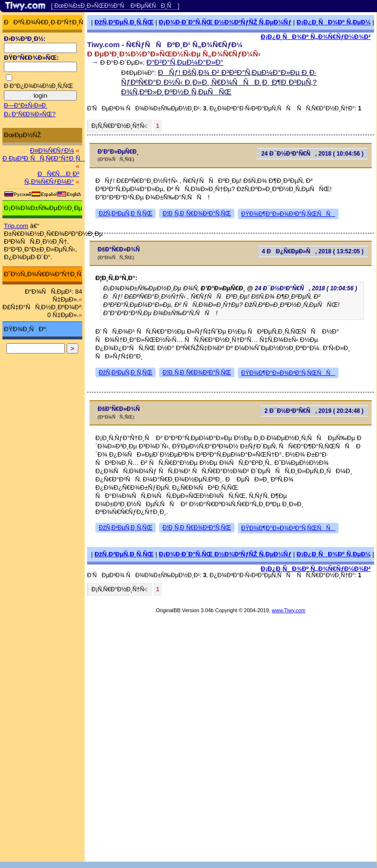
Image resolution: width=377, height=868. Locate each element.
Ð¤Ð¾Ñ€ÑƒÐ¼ (52, 151)
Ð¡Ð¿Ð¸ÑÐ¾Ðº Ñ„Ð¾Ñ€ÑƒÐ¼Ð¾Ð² (316, 37)
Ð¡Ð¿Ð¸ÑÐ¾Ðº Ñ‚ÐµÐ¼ (334, 22)
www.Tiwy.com (289, 610)
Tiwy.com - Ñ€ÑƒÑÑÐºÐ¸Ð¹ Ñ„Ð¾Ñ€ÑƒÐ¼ (165, 44)
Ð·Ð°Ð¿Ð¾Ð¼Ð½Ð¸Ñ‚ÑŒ (38, 86)
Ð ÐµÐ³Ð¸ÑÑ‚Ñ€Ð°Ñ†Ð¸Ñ (44, 158)
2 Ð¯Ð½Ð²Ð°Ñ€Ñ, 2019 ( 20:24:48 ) (314, 411)
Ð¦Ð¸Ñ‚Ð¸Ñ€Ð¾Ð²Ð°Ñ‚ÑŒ (197, 213)
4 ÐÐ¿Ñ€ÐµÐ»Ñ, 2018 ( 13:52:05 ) (313, 251)
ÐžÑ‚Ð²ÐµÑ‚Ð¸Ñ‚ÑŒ (124, 22)
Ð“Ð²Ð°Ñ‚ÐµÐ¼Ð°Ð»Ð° (185, 62)
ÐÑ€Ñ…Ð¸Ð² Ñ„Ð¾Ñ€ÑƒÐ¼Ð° (52, 178)
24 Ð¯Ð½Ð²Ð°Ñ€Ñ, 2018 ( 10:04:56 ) (312, 154)
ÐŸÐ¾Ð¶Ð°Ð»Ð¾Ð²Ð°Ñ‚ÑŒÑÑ (288, 214)
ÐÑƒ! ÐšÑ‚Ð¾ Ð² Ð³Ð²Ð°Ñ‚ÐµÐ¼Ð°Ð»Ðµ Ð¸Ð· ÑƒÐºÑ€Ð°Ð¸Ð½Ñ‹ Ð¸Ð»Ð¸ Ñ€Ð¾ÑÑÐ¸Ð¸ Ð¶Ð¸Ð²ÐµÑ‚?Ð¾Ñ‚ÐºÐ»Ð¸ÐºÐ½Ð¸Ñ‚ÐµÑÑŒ (219, 82)
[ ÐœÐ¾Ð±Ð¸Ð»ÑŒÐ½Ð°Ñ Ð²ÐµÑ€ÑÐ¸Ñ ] (115, 6)
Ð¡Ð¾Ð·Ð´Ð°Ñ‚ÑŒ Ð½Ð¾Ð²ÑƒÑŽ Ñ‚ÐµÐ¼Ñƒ (225, 22)
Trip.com (16, 226)
